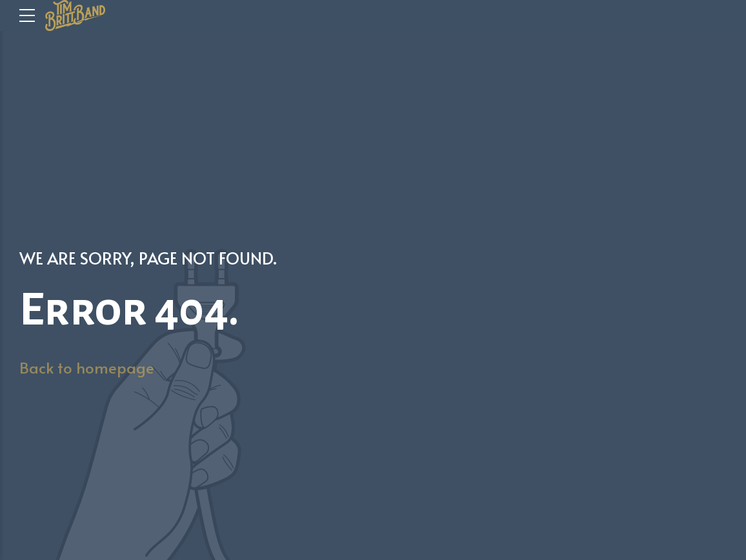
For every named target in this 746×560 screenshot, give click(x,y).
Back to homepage (87, 367)
